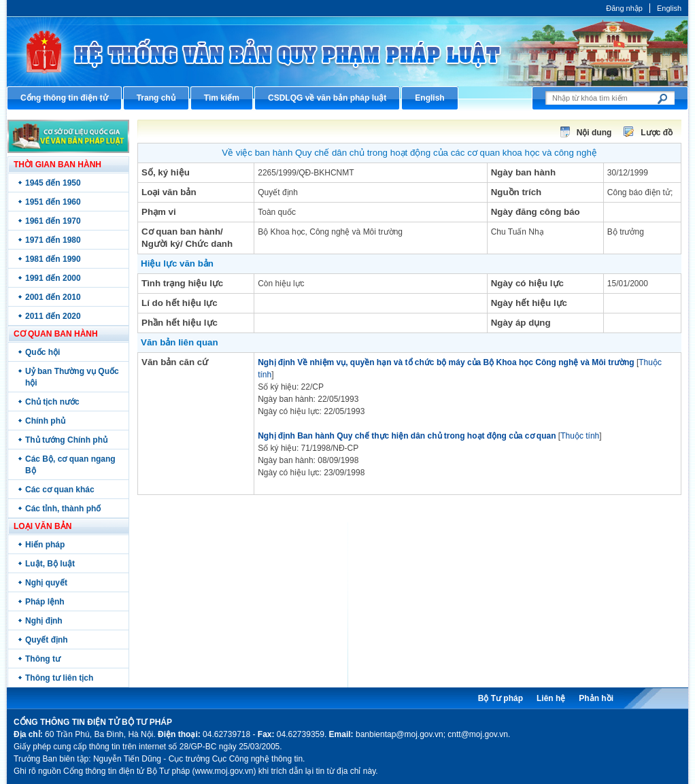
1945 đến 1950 (53, 183)
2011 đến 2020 (53, 316)
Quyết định (47, 640)
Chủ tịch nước (52, 402)
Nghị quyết (46, 583)
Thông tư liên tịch (59, 678)
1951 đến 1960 (53, 202)
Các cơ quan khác (60, 490)
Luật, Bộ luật (50, 564)
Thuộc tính (580, 436)
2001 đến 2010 (53, 297)
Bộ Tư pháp (501, 698)
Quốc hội (43, 352)
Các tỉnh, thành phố (63, 509)
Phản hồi (596, 698)
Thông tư (43, 659)
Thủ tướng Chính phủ (66, 440)
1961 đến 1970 (53, 221)
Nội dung (594, 133)
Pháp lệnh (45, 602)
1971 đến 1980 (53, 240)
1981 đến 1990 (53, 259)
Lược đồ (657, 133)
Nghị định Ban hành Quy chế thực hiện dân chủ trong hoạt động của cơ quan (407, 436)
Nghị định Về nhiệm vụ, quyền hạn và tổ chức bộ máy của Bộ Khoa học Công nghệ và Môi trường (446, 362)
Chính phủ (45, 421)
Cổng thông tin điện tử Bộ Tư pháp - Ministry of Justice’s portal (347, 51)
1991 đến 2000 (53, 278)
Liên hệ (551, 698)
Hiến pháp (45, 545)
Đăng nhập (624, 8)
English (669, 8)
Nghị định (44, 621)
